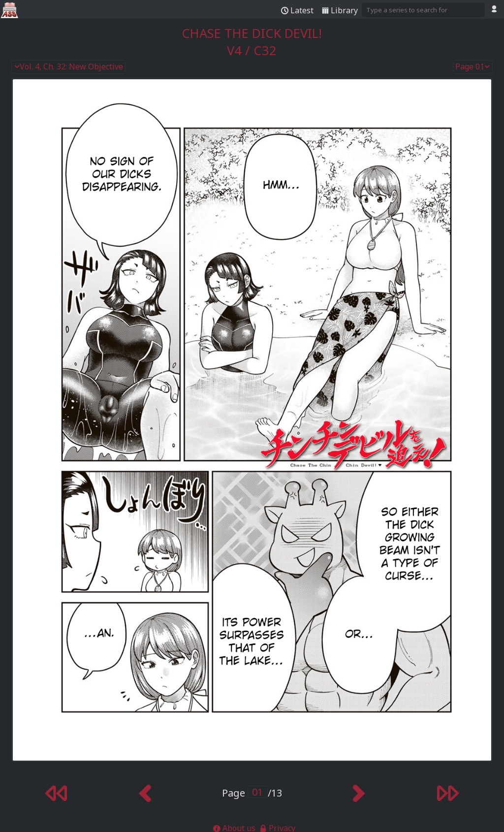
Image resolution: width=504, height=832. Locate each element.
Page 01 (473, 67)
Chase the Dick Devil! (252, 33)
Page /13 (252, 793)
